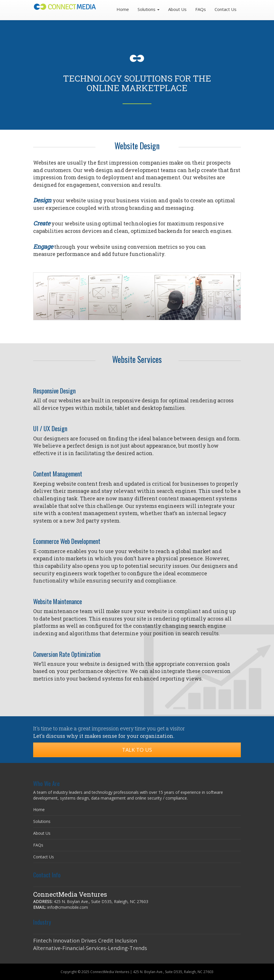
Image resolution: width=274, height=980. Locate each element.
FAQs (201, 9)
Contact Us (226, 9)
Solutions (42, 821)
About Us (177, 9)
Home (123, 9)
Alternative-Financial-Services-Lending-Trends (90, 948)
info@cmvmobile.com (68, 907)
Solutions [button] (149, 9)
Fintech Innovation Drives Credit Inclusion (85, 941)
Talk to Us (137, 750)
